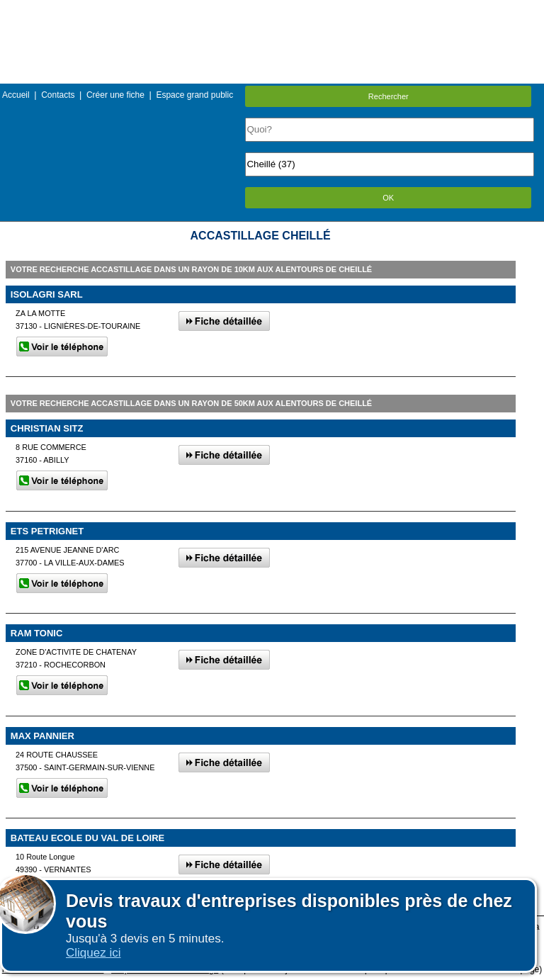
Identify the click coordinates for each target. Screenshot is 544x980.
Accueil (16, 95)
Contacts (58, 95)
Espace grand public (194, 95)
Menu (272, 10)
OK (388, 198)
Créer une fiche (115, 95)
